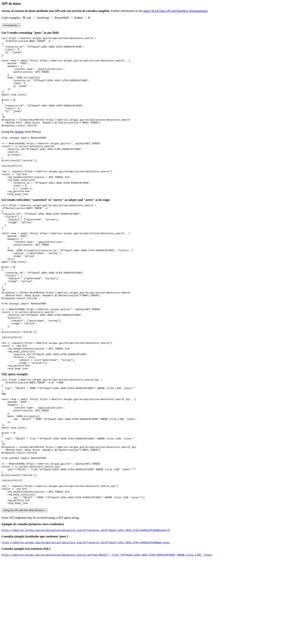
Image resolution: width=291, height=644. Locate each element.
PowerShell (62, 18)
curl (29, 18)
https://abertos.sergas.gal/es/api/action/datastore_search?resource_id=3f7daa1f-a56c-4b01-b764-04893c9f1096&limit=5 (86, 614)
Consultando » (11, 25)
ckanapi (19, 149)
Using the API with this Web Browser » (25, 593)
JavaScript (43, 18)
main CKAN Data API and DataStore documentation (175, 11)
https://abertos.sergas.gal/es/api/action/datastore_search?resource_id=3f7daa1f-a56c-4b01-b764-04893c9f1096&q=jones (86, 626)
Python (79, 18)
